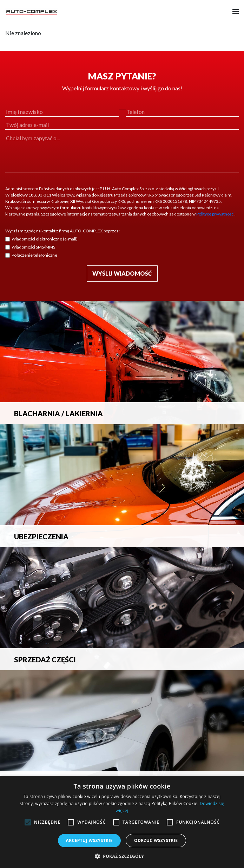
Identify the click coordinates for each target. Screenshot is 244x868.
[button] (122, 856)
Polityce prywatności (215, 214)
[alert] (122, 822)
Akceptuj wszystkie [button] (89, 840)
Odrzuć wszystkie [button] (156, 840)
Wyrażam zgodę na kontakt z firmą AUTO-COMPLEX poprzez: (62, 231)
